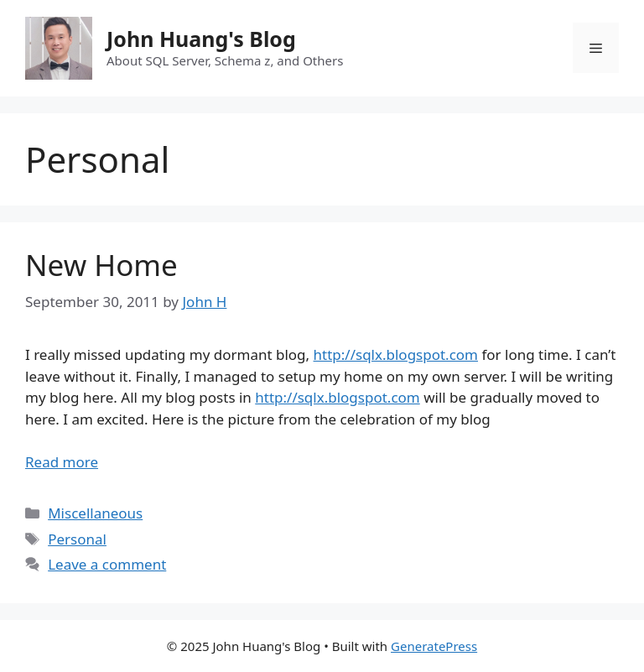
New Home (101, 265)
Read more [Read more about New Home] (62, 462)
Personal (77, 539)
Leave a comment (107, 564)
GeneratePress (434, 646)
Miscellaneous (95, 513)
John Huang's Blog (201, 39)
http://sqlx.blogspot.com (396, 354)
